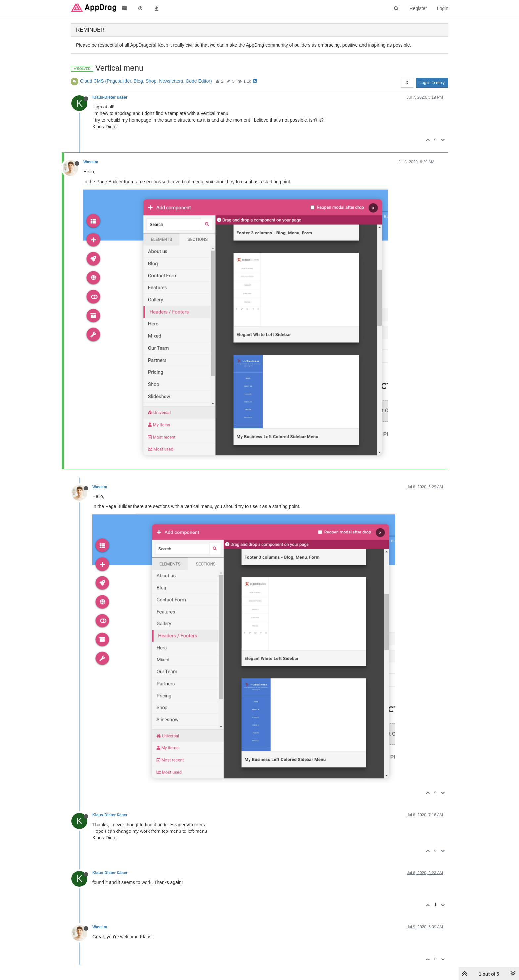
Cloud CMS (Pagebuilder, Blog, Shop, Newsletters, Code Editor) (146, 81)
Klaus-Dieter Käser (110, 97)
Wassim (91, 162)
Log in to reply (432, 83)
